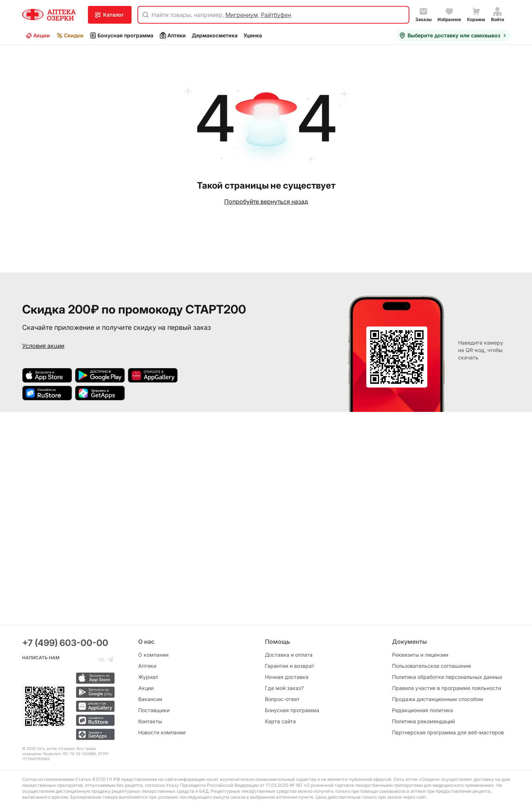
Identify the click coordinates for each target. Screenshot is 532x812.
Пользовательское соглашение (432, 666)
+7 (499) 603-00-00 (65, 643)
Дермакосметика (215, 35)
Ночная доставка (287, 677)
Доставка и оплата (289, 655)
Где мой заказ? (284, 688)
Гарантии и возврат (290, 666)
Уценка (253, 35)
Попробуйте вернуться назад (266, 202)
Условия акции (43, 346)
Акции (37, 35)
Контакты (150, 721)
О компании (153, 655)
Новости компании (162, 732)
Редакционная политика (422, 710)
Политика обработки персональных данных (447, 677)
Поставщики (154, 710)
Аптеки (173, 35)
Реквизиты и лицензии (420, 655)
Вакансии (150, 699)
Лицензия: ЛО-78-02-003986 (69, 754)
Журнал (148, 677)
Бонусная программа (121, 35)
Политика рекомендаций (423, 721)
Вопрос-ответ (282, 699)
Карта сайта (280, 721)
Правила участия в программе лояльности (446, 688)
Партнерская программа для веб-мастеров (448, 732)
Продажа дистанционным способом (438, 699)
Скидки (70, 35)
